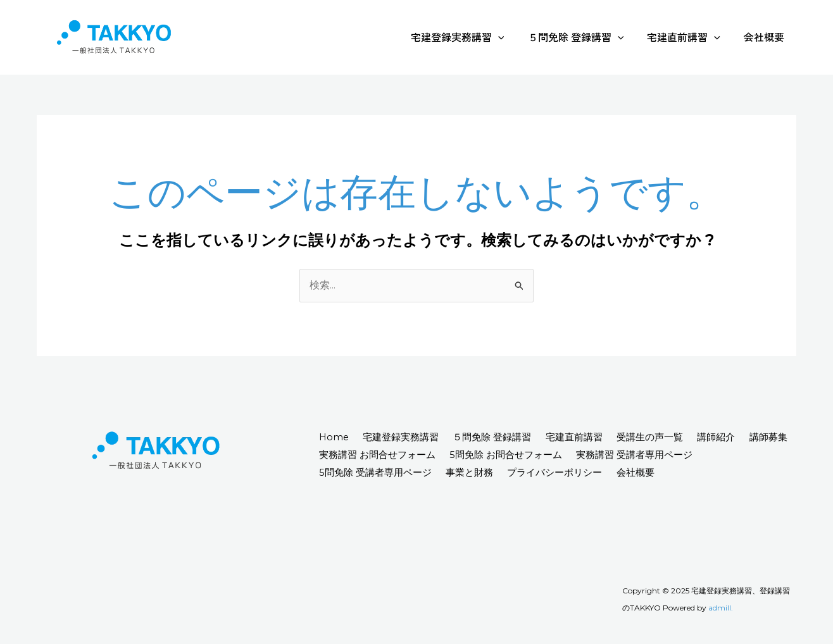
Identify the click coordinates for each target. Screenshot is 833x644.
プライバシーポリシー (566, 472)
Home (336, 437)
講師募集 (339, 455)
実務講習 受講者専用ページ (703, 455)
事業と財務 (476, 472)
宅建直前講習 (689, 37)
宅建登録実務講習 (469, 37)
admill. (721, 608)
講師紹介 (743, 437)
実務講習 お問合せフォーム (435, 455)
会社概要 (766, 37)
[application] (510, 37)
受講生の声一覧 (672, 437)
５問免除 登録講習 (584, 37)
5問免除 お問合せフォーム (569, 455)
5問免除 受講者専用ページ (377, 472)
